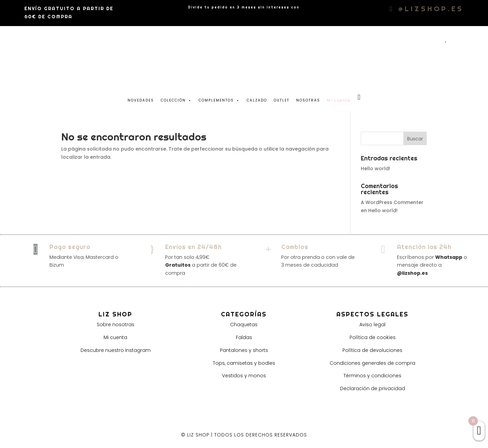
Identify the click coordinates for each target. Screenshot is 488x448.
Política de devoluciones (372, 350)
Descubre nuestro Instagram (116, 350)
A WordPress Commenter (392, 202)
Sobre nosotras (116, 324)
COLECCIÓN (176, 99)
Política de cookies (373, 337)
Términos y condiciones (372, 376)
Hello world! (375, 169)
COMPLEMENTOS (219, 99)
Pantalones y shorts (244, 350)
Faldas (244, 337)
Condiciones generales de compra (372, 363)
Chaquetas (244, 324)
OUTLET (282, 100)
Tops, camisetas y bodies (244, 363)
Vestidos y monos (244, 376)
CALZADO (257, 100)
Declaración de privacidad (373, 388)
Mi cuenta (115, 337)
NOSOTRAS (308, 100)
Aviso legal (372, 324)
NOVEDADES (141, 100)
